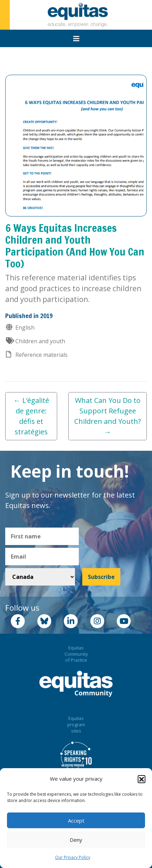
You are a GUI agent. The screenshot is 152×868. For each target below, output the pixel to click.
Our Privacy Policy (73, 857)
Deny (76, 840)
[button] (142, 779)
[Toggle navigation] (76, 39)
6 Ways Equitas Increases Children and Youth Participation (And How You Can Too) (75, 246)
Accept (76, 821)
